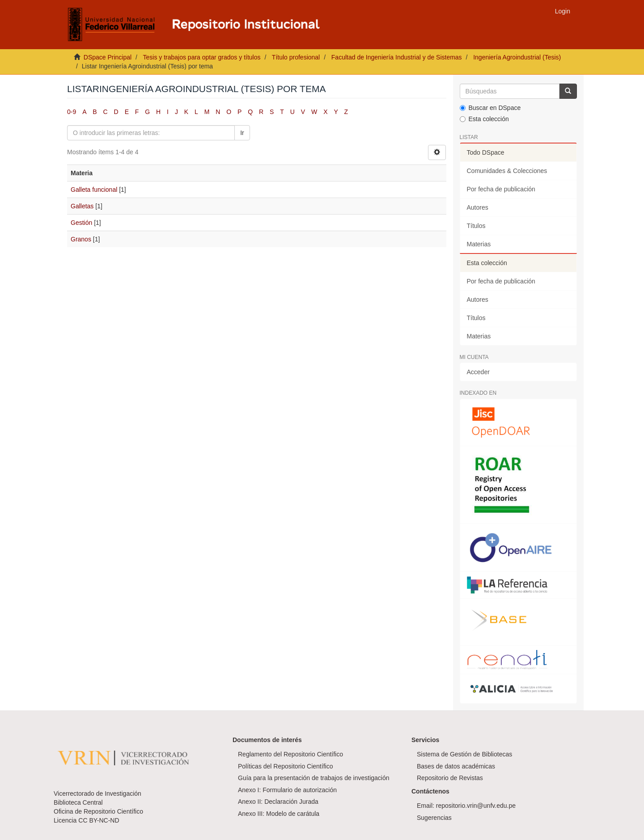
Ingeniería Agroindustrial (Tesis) (517, 57)
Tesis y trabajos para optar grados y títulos (201, 57)
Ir (242, 133)
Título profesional (296, 57)
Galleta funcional (94, 190)
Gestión (81, 223)
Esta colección (484, 119)
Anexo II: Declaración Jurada (278, 802)
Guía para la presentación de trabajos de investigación (314, 778)
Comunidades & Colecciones (507, 171)
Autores (478, 207)
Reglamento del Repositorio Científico (290, 754)
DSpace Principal (108, 57)
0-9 (72, 112)
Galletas (82, 206)
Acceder (478, 372)
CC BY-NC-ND (99, 820)
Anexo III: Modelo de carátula (279, 814)
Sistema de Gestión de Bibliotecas (464, 754)
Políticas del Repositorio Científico (285, 766)
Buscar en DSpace (490, 108)
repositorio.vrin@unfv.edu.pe (476, 806)
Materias (479, 244)
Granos (81, 239)
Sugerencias (434, 818)
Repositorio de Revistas (450, 778)
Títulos (476, 226)
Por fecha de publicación (501, 189)
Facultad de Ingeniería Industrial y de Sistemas (397, 57)
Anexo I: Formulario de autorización (287, 790)
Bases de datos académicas (456, 766)
